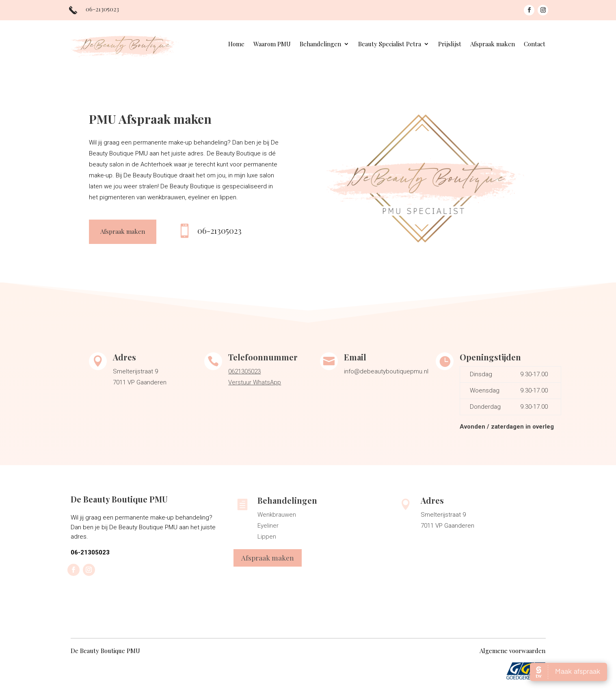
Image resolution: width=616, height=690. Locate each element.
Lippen (267, 537)
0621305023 (244, 371)
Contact (535, 44)
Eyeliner (268, 526)
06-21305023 (219, 230)
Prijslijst (450, 44)
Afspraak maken (493, 44)
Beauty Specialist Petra (390, 44)
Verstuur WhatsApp (255, 382)
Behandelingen (320, 44)
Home (236, 44)
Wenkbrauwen (277, 515)
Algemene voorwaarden (512, 651)
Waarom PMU (272, 44)
